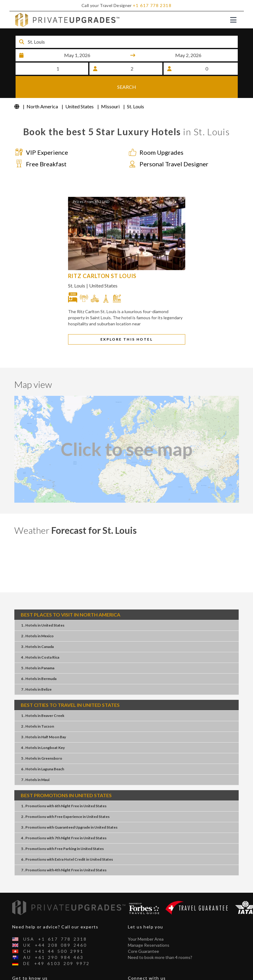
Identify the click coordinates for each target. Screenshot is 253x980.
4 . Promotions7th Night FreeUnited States (64, 819)
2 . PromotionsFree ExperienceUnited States (65, 798)
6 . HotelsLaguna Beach (43, 750)
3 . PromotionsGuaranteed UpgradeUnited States (69, 809)
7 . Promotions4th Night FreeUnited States (64, 851)
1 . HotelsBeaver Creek (43, 697)
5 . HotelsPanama (38, 649)
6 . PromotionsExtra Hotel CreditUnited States (67, 841)
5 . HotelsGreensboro (42, 740)
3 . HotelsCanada (37, 628)
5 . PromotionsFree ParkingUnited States (62, 830)
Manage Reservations (149, 926)
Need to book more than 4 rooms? (160, 939)
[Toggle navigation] (233, 20)
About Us (21, 972)
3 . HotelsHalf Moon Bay (43, 718)
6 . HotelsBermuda (39, 660)
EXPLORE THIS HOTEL (126, 321)
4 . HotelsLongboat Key (43, 729)
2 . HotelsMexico (37, 617)
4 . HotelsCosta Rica (40, 639)
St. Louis (77, 267)
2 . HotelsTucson (38, 708)
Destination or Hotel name (52, 34)
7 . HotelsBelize (36, 671)
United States (103, 267)
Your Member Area (146, 920)
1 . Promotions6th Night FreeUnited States (64, 787)
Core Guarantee (143, 933)
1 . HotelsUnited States (43, 607)
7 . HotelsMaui (35, 761)
